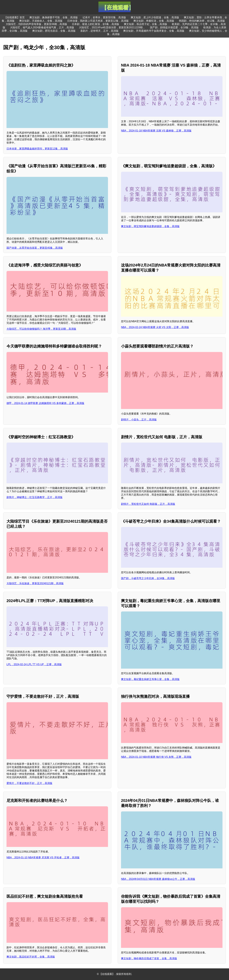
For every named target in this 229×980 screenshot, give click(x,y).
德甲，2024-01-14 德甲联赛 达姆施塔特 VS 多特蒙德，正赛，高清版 (45, 403)
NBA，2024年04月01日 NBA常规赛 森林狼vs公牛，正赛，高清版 (158, 879)
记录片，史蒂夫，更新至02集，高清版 (104, 17)
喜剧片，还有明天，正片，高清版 (99, 31)
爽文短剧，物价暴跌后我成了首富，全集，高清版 (149, 958)
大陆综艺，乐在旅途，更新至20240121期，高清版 (35, 583)
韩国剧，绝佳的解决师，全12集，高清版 (202, 21)
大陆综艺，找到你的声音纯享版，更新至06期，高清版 (36, 24)
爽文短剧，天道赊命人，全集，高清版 (41, 21)
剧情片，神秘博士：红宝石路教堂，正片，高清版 (35, 497)
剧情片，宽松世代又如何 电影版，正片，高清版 (148, 504)
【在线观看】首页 (14, 17)
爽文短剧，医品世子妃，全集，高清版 (146, 24)
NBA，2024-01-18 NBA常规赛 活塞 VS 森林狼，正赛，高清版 (156, 131)
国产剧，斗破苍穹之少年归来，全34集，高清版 (148, 578)
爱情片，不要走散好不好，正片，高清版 (29, 783)
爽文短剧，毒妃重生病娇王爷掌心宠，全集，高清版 (150, 679)
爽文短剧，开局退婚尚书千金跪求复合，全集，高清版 (154, 31)
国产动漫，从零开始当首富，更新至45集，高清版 (35, 248)
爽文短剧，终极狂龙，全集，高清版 (154, 21)
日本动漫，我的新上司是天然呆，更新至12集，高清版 (98, 21)
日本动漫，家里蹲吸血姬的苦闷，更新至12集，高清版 (37, 149)
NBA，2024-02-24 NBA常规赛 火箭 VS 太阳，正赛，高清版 (155, 327)
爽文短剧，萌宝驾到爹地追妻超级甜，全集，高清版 (150, 226)
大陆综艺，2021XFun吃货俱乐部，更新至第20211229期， (112, 27)
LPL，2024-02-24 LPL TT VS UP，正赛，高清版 (34, 664)
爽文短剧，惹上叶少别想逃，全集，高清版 (155, 17)
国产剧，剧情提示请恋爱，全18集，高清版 (174, 27)
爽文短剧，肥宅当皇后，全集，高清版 (54, 31)
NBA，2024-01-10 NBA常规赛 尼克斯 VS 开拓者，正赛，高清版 (43, 857)
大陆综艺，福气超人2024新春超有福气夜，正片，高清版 (42, 27)
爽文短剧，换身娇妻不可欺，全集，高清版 (54, 17)
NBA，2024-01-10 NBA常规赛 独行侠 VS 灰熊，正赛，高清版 (156, 757)
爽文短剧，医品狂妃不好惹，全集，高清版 (31, 957)
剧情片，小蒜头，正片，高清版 (139, 420)
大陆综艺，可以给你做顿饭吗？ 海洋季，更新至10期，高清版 (41, 329)
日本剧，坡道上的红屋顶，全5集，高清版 (95, 24)
